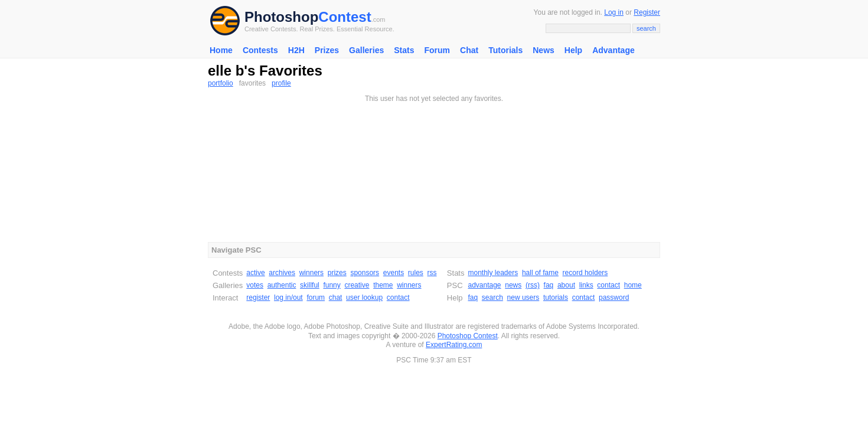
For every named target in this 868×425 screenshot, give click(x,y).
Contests (260, 50)
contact (398, 297)
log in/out (288, 297)
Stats (404, 50)
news (513, 285)
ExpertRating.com (454, 345)
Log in (614, 12)
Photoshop (281, 17)
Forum (437, 50)
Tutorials (505, 50)
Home (221, 50)
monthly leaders (493, 273)
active (255, 273)
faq (549, 285)
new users (523, 297)
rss (432, 273)
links (586, 285)
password (614, 297)
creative (357, 285)
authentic (282, 285)
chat (336, 297)
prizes (337, 273)
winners (311, 273)
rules (416, 273)
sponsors (365, 273)
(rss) (533, 285)
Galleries (366, 50)
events (394, 273)
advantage (484, 285)
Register (647, 12)
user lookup (364, 297)
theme (383, 285)
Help (573, 50)
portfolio (221, 83)
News (544, 50)
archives (282, 273)
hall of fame (540, 273)
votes (255, 285)
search (492, 297)
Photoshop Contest (468, 336)
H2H (296, 50)
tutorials (556, 297)
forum (316, 297)
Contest (345, 17)
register (258, 297)
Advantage (614, 50)
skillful (310, 285)
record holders (585, 273)
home (633, 285)
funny (332, 285)
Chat (469, 50)
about (566, 285)
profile (281, 83)
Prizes (327, 50)
